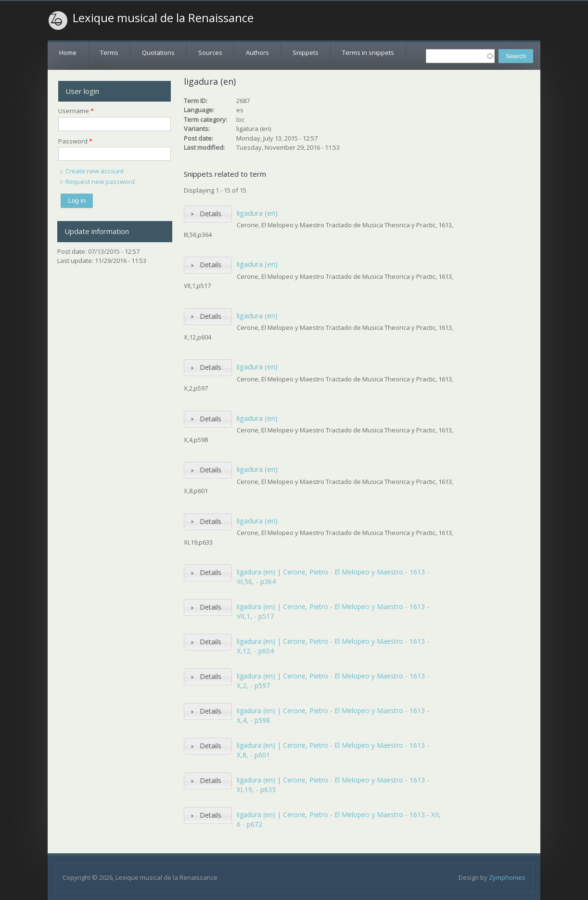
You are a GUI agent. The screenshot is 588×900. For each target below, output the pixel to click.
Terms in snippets (368, 52)
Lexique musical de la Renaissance (163, 18)
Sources (210, 52)
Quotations (158, 52)
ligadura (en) (257, 213)
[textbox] (460, 56)
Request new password (100, 182)
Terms (109, 52)
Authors (257, 52)
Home (68, 52)
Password (75, 141)
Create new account (95, 171)
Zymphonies (507, 877)
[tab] (208, 214)
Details (211, 214)
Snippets (306, 52)
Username (76, 111)
